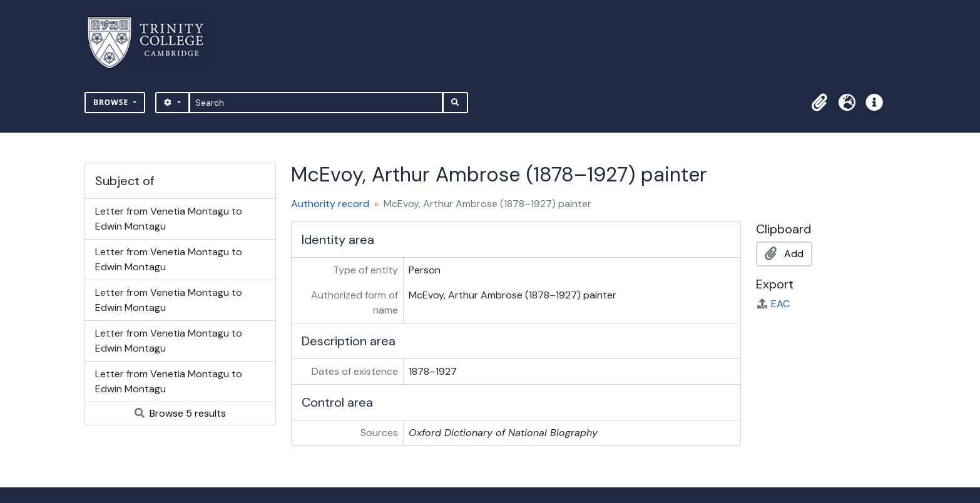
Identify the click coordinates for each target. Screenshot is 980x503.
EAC (773, 304)
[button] (819, 103)
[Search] (316, 103)
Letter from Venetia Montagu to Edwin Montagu (169, 219)
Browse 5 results (180, 413)
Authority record (330, 204)
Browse (112, 102)
